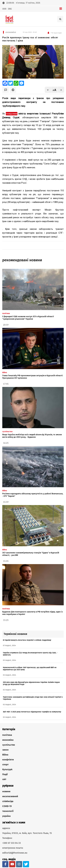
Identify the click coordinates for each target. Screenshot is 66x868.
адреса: (6, 828)
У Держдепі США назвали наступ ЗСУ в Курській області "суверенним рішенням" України (28, 318)
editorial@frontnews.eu (15, 853)
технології (8, 811)
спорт (5, 764)
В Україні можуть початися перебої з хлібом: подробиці (27, 640)
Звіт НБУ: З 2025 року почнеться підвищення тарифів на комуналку (32, 712)
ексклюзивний (10, 796)
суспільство (9, 745)
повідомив (12, 114)
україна (6, 816)
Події (5, 774)
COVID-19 (7, 806)
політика (7, 735)
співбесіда (8, 801)
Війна (5, 755)
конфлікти (8, 760)
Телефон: (7, 838)
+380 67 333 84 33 (12, 843)
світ (4, 779)
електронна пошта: (13, 848)
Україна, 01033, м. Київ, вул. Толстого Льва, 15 (27, 833)
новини (6, 791)
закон (5, 750)
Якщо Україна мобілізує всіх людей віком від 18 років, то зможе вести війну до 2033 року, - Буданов (32, 436)
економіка (8, 740)
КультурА (7, 769)
